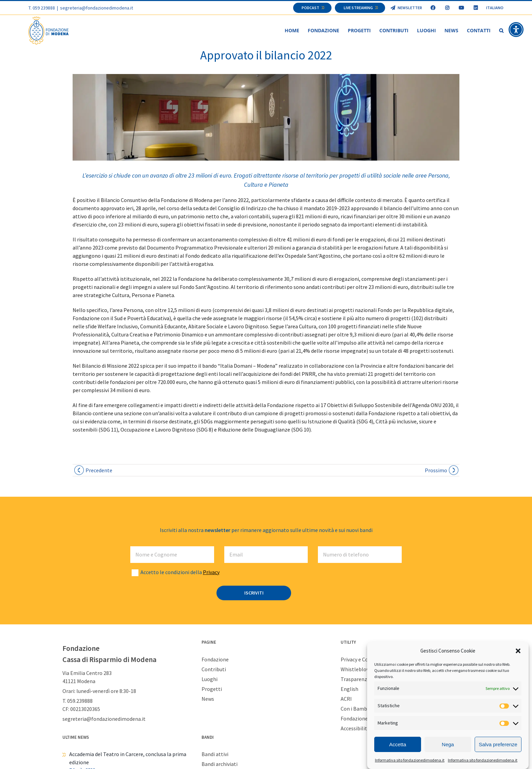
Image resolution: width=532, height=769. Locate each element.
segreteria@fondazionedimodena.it (97, 8)
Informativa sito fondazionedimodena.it (410, 760)
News (208, 699)
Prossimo (436, 471)
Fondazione (215, 660)
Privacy (211, 572)
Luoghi (210, 679)
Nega (448, 744)
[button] (518, 651)
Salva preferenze (498, 744)
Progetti (212, 689)
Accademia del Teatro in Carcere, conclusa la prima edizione (128, 758)
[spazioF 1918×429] (266, 118)
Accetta (398, 744)
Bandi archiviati (220, 764)
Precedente (99, 471)
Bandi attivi (215, 754)
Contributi (214, 670)
